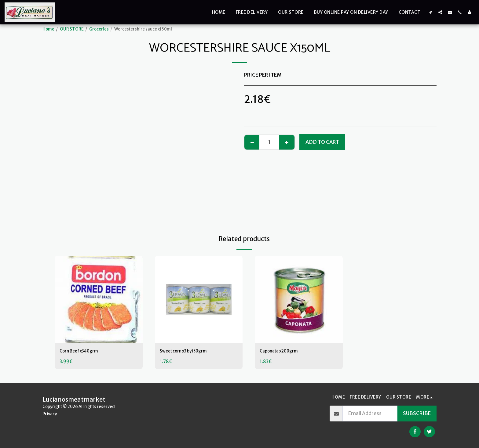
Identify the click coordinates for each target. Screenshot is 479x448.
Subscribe (417, 413)
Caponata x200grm (283, 352)
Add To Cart (322, 142)
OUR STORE (72, 29)
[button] (430, 12)
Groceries (99, 29)
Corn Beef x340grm (84, 352)
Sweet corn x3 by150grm (189, 352)
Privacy (50, 414)
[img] (99, 300)
